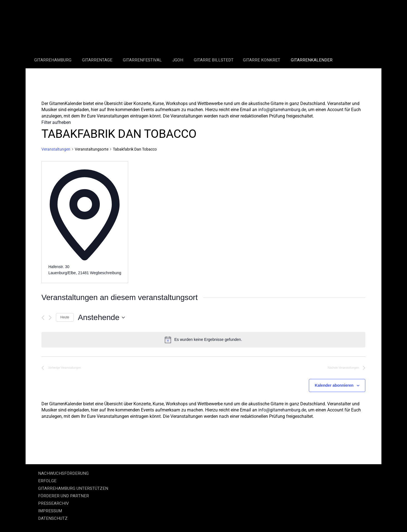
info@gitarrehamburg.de (282, 110)
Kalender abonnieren (334, 385)
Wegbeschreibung (106, 273)
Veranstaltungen (56, 149)
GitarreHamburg (53, 60)
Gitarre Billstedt (214, 60)
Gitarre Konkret (262, 60)
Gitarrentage (98, 60)
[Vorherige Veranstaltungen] (43, 318)
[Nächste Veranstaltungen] (50, 318)
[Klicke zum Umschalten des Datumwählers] (101, 318)
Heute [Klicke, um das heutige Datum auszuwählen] (65, 317)
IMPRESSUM (50, 511)
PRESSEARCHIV (54, 503)
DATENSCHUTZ (53, 518)
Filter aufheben (56, 122)
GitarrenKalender (312, 60)
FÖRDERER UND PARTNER (64, 496)
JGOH (178, 60)
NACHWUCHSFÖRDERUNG (63, 473)
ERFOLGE (47, 481)
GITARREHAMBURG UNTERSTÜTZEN (73, 488)
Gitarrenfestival (143, 60)
